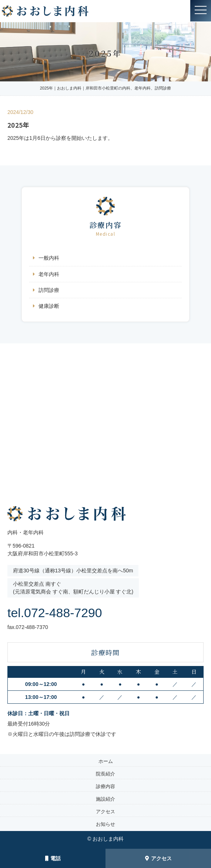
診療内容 (105, 786)
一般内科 (49, 258)
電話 (53, 858)
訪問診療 (49, 290)
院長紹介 (105, 774)
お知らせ (105, 824)
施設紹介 (105, 799)
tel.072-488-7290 (63, 612)
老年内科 (49, 274)
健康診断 (49, 306)
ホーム (106, 761)
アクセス (158, 858)
